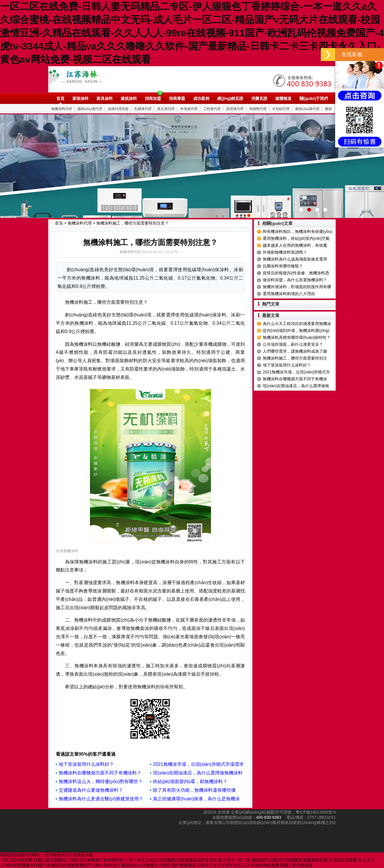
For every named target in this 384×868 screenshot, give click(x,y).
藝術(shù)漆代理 (90, 109)
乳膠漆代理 (143, 109)
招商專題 (177, 98)
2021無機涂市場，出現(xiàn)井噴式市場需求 (198, 764)
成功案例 (201, 98)
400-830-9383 (269, 817)
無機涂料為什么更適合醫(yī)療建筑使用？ (101, 799)
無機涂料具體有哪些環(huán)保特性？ (297, 337)
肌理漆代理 (235, 109)
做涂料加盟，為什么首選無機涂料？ (295, 280)
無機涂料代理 (62, 109)
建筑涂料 (129, 98)
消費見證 (259, 98)
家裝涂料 (80, 98)
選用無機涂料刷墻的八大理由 (289, 294)
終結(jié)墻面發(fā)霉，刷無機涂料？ (190, 781)
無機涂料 (84, 323)
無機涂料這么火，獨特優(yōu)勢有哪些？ (101, 781)
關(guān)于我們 (314, 98)
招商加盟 (153, 98)
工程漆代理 (212, 109)
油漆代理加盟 (118, 109)
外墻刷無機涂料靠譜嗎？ (285, 252)
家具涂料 (105, 98)
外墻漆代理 (189, 109)
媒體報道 (283, 98)
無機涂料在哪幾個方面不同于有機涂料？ (100, 773)
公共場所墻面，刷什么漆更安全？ (293, 344)
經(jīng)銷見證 (230, 98)
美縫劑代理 (258, 109)
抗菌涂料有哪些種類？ (283, 266)
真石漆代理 (166, 109)
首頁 (60, 98)
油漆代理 (113, 79)
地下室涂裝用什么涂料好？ (86, 764)
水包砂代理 (281, 109)
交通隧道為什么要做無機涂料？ (91, 790)
